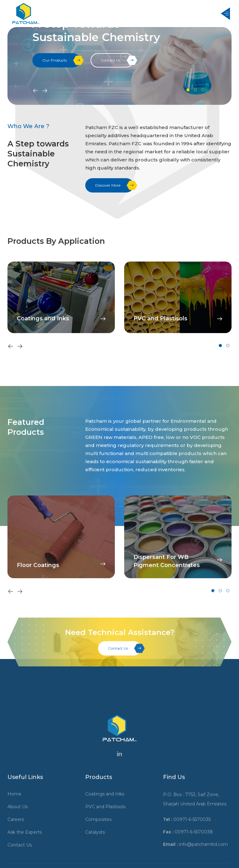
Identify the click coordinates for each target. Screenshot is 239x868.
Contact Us (117, 60)
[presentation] (35, 91)
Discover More (114, 185)
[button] (188, 90)
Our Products (61, 60)
